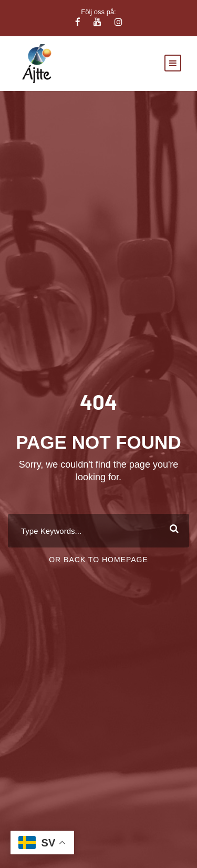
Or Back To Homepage (98, 560)
